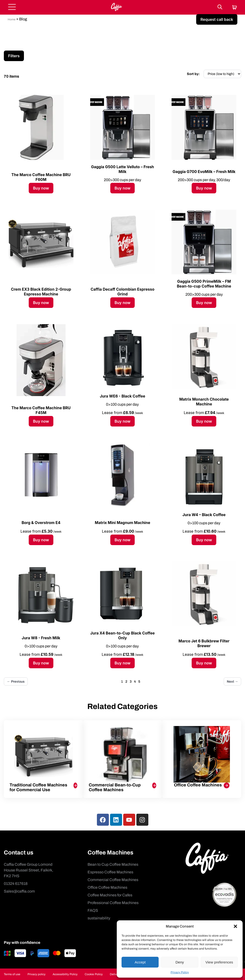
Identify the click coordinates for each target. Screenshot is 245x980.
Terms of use (12, 974)
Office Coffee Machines (107, 887)
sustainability (99, 918)
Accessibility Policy (65, 974)
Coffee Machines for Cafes (110, 895)
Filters (14, 56)
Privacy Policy (180, 972)
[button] (235, 926)
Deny (180, 962)
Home (12, 19)
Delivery (115, 974)
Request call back (217, 19)
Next (232, 682)
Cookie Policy (94, 974)
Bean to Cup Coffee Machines (113, 864)
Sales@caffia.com (19, 891)
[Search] (220, 7)
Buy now (41, 188)
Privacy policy (36, 974)
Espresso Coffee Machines (110, 872)
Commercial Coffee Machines (113, 880)
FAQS (93, 910)
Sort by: (193, 74)
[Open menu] (12, 7)
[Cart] (234, 8)
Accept (140, 962)
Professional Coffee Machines (113, 903)
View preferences (219, 962)
